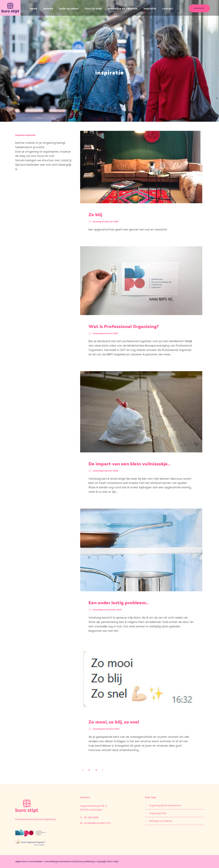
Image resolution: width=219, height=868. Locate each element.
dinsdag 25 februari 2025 (105, 222)
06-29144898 (91, 817)
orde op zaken (69, 8)
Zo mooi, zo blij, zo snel (114, 722)
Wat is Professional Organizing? (124, 326)
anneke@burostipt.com (97, 823)
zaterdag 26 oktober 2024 (106, 729)
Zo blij (95, 214)
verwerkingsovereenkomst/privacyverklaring (70, 861)
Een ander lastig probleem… (119, 602)
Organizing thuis (158, 813)
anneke (48, 8)
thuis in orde (93, 8)
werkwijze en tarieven (123, 8)
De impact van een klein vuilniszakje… (129, 463)
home (34, 8)
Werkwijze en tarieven (161, 821)
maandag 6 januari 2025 (105, 333)
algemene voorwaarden (29, 861)
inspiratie (150, 8)
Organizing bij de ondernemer (165, 805)
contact (168, 8)
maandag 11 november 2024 (107, 610)
